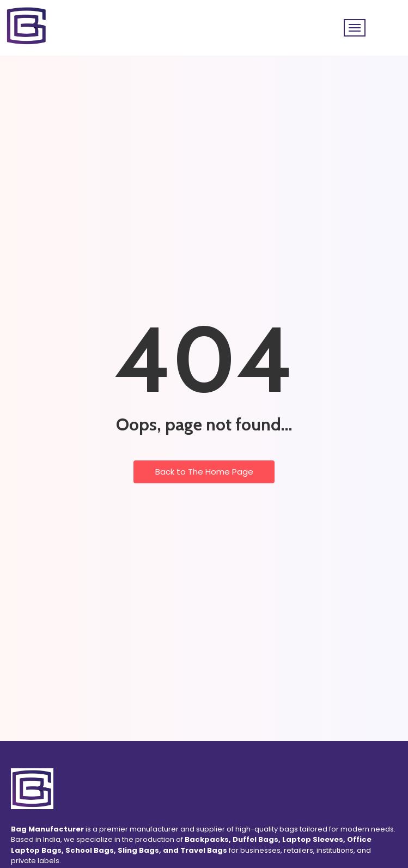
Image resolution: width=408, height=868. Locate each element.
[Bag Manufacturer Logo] (32, 789)
